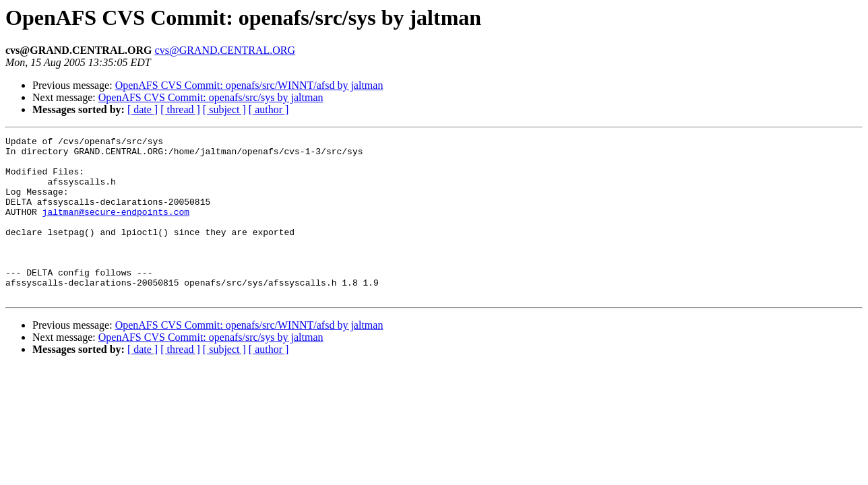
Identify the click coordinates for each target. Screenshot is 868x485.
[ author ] (269, 109)
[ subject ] (224, 109)
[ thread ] (180, 109)
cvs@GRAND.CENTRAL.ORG (225, 50)
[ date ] (143, 109)
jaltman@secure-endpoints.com (116, 228)
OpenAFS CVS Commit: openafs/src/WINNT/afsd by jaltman (249, 85)
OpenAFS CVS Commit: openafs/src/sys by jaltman (211, 97)
